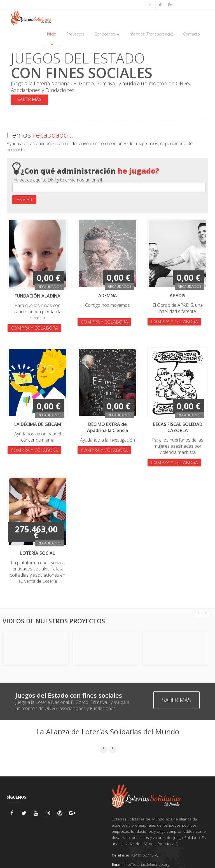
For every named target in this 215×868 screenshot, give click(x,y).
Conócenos (107, 34)
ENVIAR (24, 200)
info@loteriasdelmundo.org (146, 865)
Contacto (191, 34)
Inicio (52, 34)
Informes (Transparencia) (151, 34)
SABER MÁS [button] (30, 100)
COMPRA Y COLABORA (34, 329)
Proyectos (75, 34)
